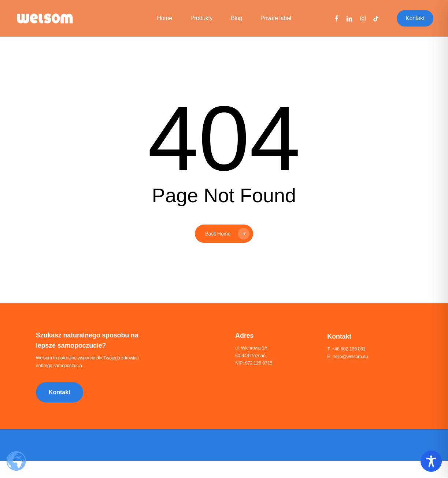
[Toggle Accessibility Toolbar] (431, 461)
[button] (60, 394)
